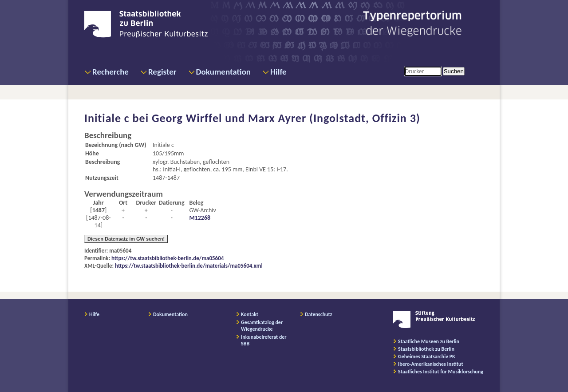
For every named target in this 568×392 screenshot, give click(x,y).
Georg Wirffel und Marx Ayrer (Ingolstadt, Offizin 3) (286, 118)
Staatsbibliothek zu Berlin (426, 349)
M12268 (200, 218)
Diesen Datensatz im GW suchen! (126, 239)
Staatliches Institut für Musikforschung (441, 372)
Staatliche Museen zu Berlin (429, 341)
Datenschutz (319, 314)
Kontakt (250, 314)
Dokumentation (223, 72)
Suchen (454, 71)
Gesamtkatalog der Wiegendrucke (262, 326)
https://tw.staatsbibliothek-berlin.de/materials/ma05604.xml (189, 266)
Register (162, 72)
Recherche (110, 72)
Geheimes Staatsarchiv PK (427, 356)
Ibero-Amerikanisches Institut (431, 364)
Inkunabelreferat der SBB (264, 340)
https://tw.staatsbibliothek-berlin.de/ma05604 (168, 258)
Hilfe (278, 72)
